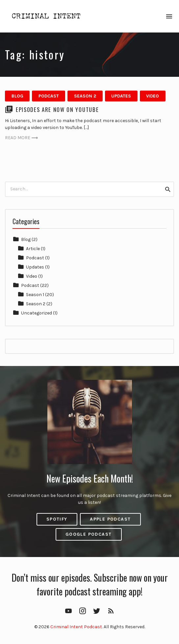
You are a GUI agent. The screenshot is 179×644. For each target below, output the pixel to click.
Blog (17, 96)
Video (153, 96)
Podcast (49, 96)
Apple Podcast (110, 519)
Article (33, 249)
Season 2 (85, 96)
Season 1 (35, 295)
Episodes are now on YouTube (57, 109)
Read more (22, 138)
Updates (121, 96)
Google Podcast (89, 534)
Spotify (57, 519)
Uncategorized (37, 313)
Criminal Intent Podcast (76, 627)
